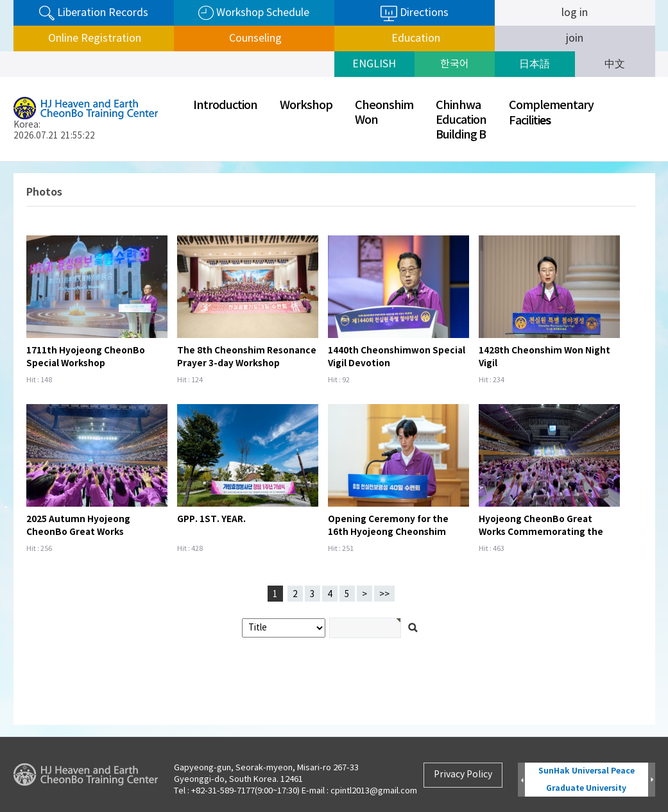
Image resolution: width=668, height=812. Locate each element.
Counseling (254, 38)
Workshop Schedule (254, 13)
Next (652, 780)
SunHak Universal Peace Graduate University (587, 780)
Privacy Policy (463, 775)
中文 (615, 64)
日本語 (535, 64)
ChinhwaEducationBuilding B (461, 120)
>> (384, 595)
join (575, 38)
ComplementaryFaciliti (551, 113)
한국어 (455, 64)
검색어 (0, 162)
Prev (521, 780)
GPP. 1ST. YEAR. (211, 519)
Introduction (225, 106)
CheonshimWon (384, 113)
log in (575, 13)
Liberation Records (94, 13)
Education (415, 38)
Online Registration (93, 38)
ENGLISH (374, 64)
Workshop (306, 106)
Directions (415, 13)
